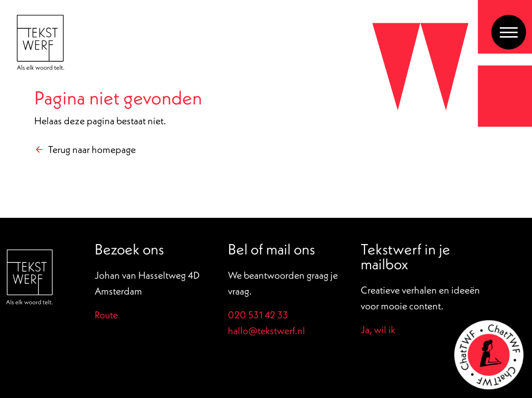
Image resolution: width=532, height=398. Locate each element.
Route (106, 315)
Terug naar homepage (92, 149)
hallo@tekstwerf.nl (266, 330)
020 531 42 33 (258, 315)
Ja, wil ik (378, 329)
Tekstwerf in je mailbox (405, 256)
